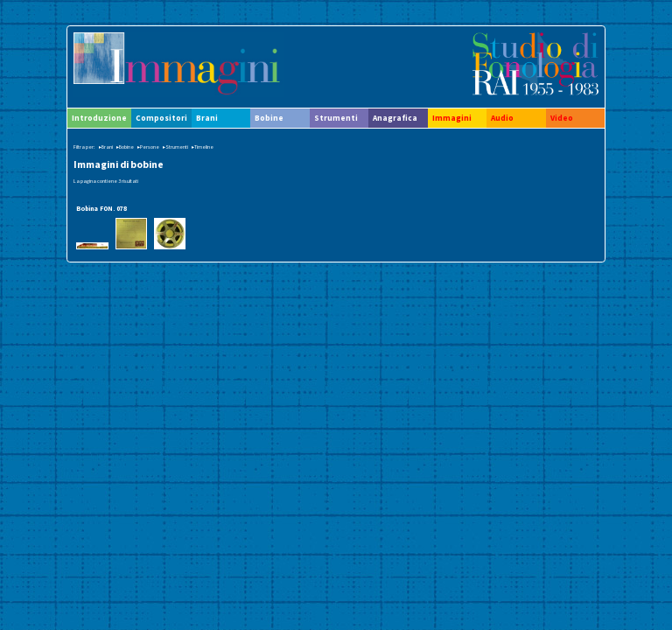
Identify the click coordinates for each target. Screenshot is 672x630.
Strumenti (336, 118)
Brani (207, 118)
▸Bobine (125, 147)
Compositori (161, 118)
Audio (502, 118)
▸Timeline (203, 147)
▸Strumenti (175, 147)
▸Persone (148, 147)
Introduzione (99, 118)
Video (562, 118)
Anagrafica (395, 118)
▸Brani (106, 147)
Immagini (452, 118)
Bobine (269, 118)
